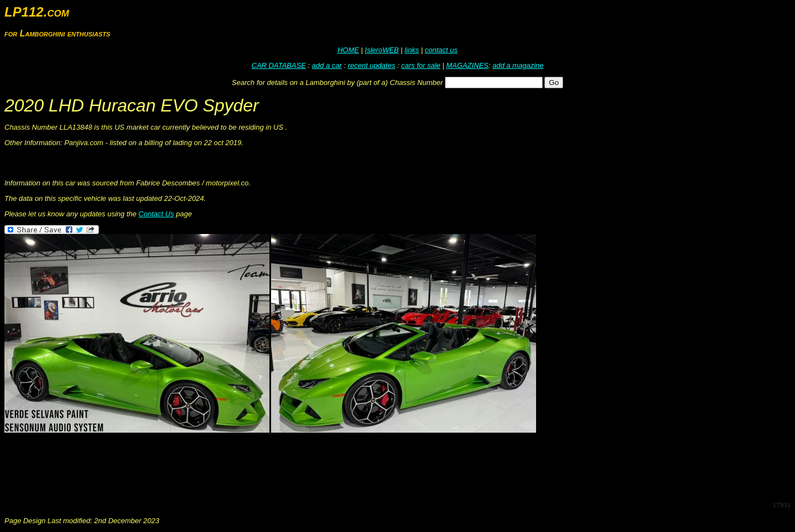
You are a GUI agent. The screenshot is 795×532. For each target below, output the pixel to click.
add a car (327, 65)
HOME (348, 50)
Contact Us (156, 214)
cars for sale (421, 65)
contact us (441, 50)
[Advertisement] (205, 467)
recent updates (372, 65)
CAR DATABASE (279, 65)
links (412, 50)
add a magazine (518, 65)
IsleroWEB (382, 50)
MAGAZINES (467, 65)
